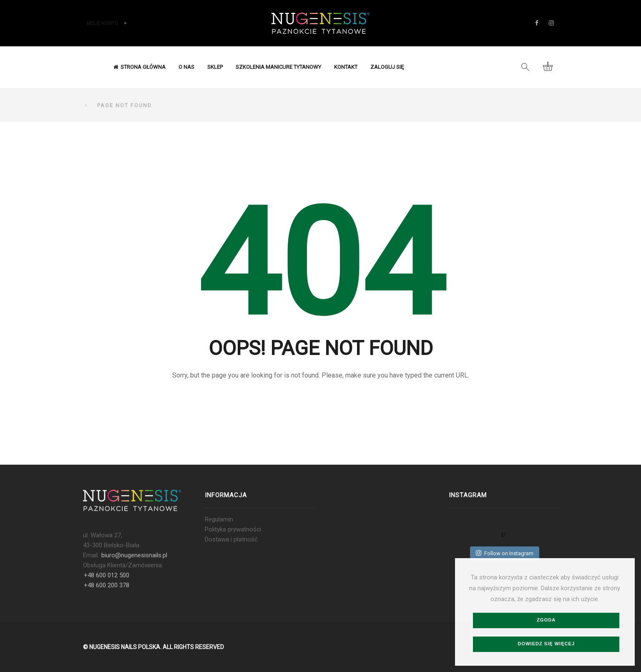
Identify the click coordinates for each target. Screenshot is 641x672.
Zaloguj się (387, 67)
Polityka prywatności (233, 529)
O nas (186, 67)
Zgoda (546, 620)
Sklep (215, 67)
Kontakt (346, 67)
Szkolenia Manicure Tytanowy (278, 67)
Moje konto (103, 23)
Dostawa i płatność (231, 539)
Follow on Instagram (505, 553)
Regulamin (219, 519)
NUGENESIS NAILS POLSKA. (125, 647)
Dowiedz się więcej (546, 644)
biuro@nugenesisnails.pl (134, 555)
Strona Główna (140, 67)
